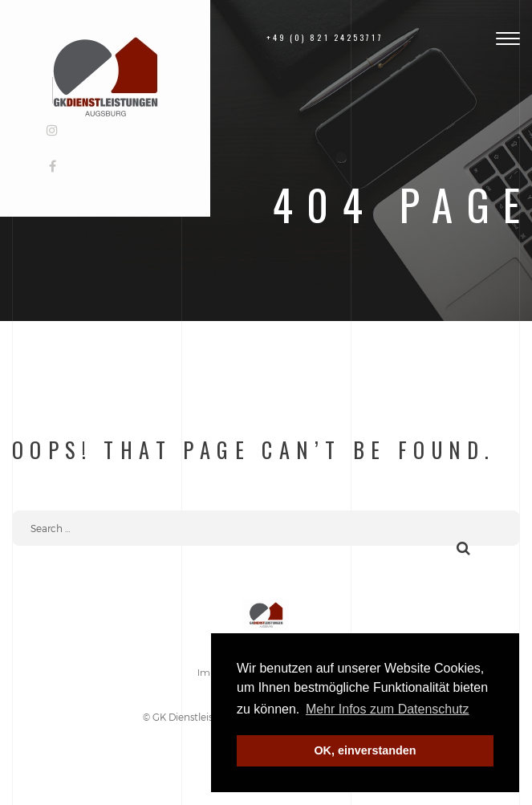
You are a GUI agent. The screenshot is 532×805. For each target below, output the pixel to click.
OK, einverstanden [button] (365, 750)
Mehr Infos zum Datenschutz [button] (388, 709)
